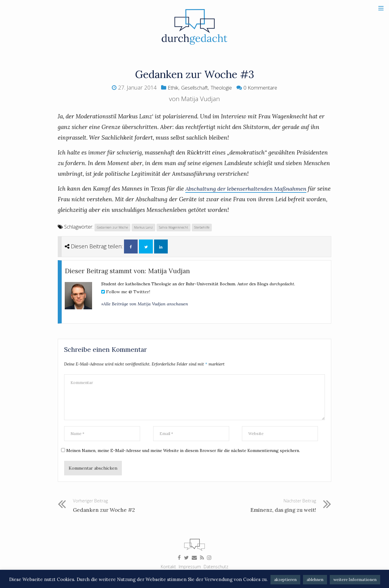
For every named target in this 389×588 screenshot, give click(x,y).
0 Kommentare (265, 87)
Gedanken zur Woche (113, 227)
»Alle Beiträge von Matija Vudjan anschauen (145, 306)
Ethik (168, 87)
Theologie (222, 87)
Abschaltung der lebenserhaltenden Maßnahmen (248, 189)
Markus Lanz (146, 227)
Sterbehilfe (206, 227)
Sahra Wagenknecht (177, 227)
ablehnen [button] (315, 580)
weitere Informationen (355, 580)
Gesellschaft (192, 87)
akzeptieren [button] (285, 580)
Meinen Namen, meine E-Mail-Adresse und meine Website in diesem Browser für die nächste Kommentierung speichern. (189, 457)
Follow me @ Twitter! (126, 294)
